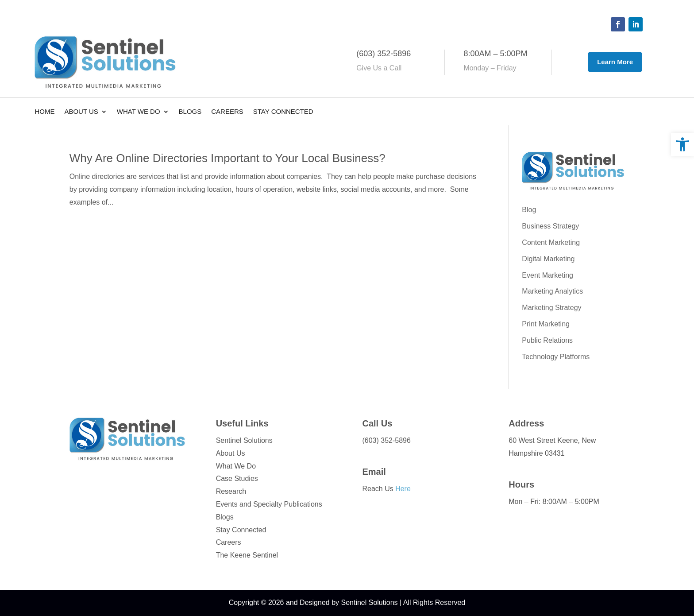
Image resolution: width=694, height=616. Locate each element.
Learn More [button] (615, 62)
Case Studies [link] (237, 478)
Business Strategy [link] (550, 226)
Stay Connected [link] (283, 112)
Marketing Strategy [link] (551, 308)
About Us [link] (81, 112)
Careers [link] (227, 112)
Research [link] (231, 491)
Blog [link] (529, 210)
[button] (618, 24)
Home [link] (44, 112)
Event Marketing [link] (547, 275)
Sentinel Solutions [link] (244, 440)
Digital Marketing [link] (548, 259)
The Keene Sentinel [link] (247, 555)
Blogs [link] (190, 112)
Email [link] (374, 472)
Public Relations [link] (547, 340)
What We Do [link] (139, 112)
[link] (682, 144)
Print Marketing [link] (546, 324)
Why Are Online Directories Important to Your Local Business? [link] (227, 158)
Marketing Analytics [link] (552, 291)
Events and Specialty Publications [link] (269, 504)
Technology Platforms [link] (556, 357)
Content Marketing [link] (551, 242)
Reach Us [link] (386, 489)
